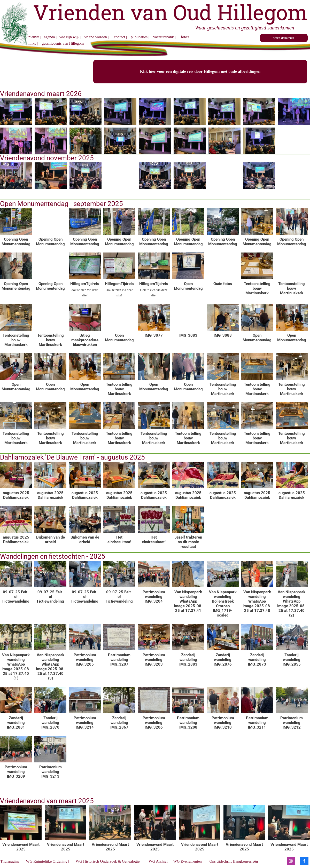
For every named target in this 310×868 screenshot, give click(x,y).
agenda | (50, 37)
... (308, 51)
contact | (120, 37)
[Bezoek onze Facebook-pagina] (304, 861)
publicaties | (140, 37)
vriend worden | (97, 37)
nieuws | (35, 37)
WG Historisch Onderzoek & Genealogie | (109, 861)
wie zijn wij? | (70, 37)
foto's (185, 37)
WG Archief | (159, 861)
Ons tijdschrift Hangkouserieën (233, 861)
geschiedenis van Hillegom (62, 43)
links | (34, 43)
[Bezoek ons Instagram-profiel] (291, 861)
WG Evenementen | (188, 861)
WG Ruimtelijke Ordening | (48, 861)
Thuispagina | (11, 861)
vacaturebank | (165, 37)
